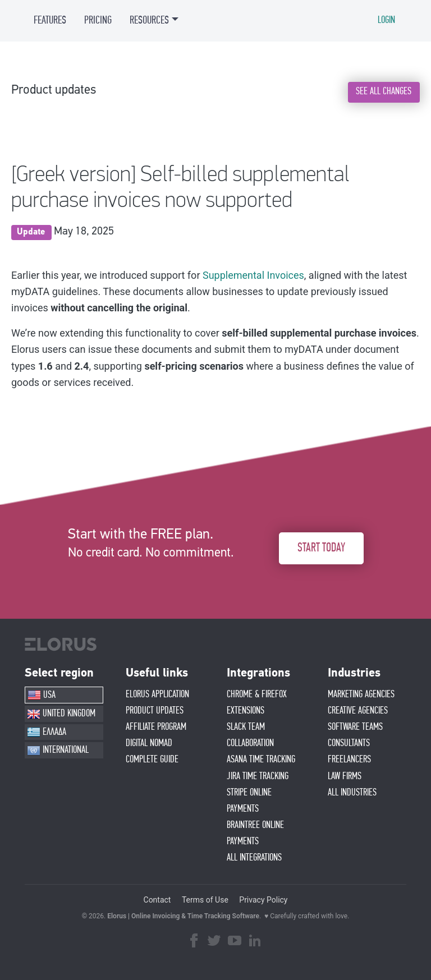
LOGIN (386, 20)
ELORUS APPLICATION (157, 694)
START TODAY (321, 548)
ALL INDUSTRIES (352, 793)
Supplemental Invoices (253, 275)
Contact (157, 900)
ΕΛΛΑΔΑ (47, 732)
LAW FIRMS (345, 776)
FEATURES (50, 20)
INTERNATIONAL (58, 751)
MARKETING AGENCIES (361, 694)
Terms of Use (205, 900)
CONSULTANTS (349, 743)
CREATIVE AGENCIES (358, 711)
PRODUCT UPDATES (155, 711)
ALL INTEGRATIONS (254, 858)
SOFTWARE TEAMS (355, 727)
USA (42, 695)
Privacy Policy (263, 900)
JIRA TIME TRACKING (258, 776)
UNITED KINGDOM (61, 714)
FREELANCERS (349, 760)
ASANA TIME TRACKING (261, 760)
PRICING (98, 20)
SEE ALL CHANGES (384, 91)
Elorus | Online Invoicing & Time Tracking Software (183, 916)
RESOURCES (149, 20)
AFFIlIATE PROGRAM (156, 727)
